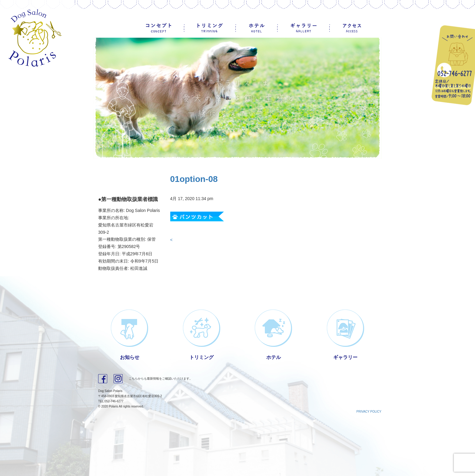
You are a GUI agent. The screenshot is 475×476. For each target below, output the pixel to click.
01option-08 (194, 179)
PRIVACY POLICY (369, 412)
